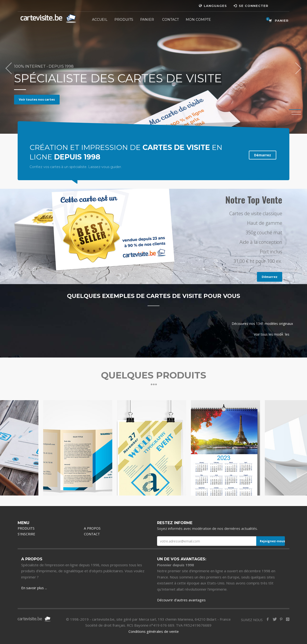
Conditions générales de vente (154, 631)
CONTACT (170, 20)
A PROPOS (92, 528)
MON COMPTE (198, 20)
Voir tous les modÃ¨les (272, 334)
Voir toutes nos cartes (37, 99)
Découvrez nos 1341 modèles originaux (262, 324)
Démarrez (263, 155)
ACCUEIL (100, 20)
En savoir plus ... (34, 588)
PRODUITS (124, 20)
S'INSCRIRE (26, 534)
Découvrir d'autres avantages (181, 600)
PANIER (147, 20)
